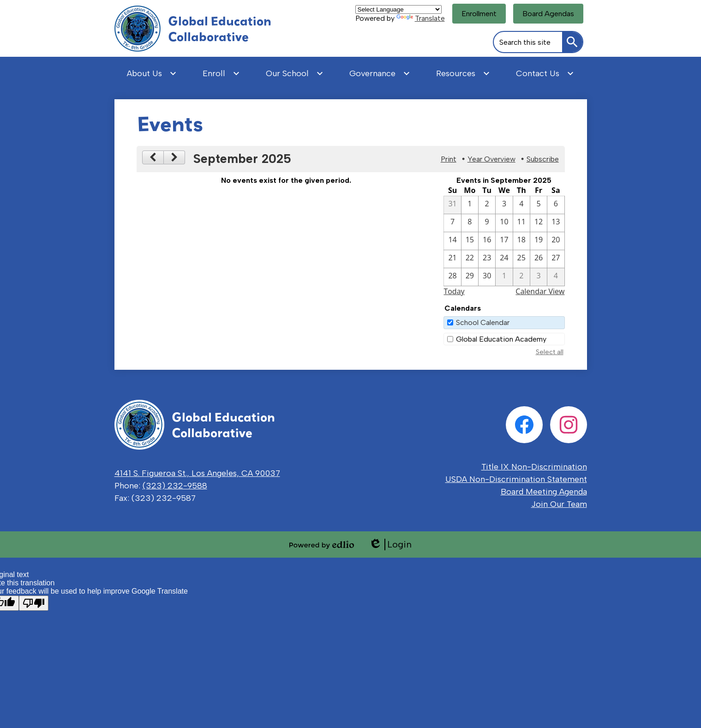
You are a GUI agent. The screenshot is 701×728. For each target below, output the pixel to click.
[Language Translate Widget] (398, 9)
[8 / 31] (452, 205)
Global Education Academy (501, 339)
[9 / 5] (539, 205)
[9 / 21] (452, 259)
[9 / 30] (487, 277)
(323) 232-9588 (175, 486)
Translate (421, 18)
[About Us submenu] (152, 73)
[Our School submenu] (295, 73)
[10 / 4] (556, 277)
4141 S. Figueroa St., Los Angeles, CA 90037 (197, 473)
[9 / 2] (487, 205)
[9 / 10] (504, 223)
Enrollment (479, 14)
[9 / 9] (487, 223)
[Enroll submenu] (221, 73)
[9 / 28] (452, 277)
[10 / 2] (521, 277)
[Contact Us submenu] (545, 73)
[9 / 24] (504, 259)
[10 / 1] (504, 277)
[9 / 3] (504, 205)
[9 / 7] (452, 223)
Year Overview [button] (491, 159)
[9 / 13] (556, 223)
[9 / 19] (539, 241)
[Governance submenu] (380, 73)
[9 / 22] (470, 259)
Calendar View (540, 291)
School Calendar (483, 322)
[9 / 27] (556, 259)
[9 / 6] (556, 205)
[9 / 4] (521, 205)
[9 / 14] (452, 241)
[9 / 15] (470, 241)
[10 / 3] (539, 277)
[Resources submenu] (463, 73)
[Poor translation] (34, 603)
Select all (550, 352)
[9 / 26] (539, 259)
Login (390, 544)
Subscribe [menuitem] (543, 159)
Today (454, 291)
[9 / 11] (521, 223)
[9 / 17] (504, 241)
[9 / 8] (470, 223)
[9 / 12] (539, 223)
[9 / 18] (521, 241)
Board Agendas (548, 14)
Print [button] (449, 159)
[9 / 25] (521, 259)
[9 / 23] (487, 259)
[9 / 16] (487, 241)
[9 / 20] (556, 241)
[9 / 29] (470, 277)
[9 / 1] (470, 205)
